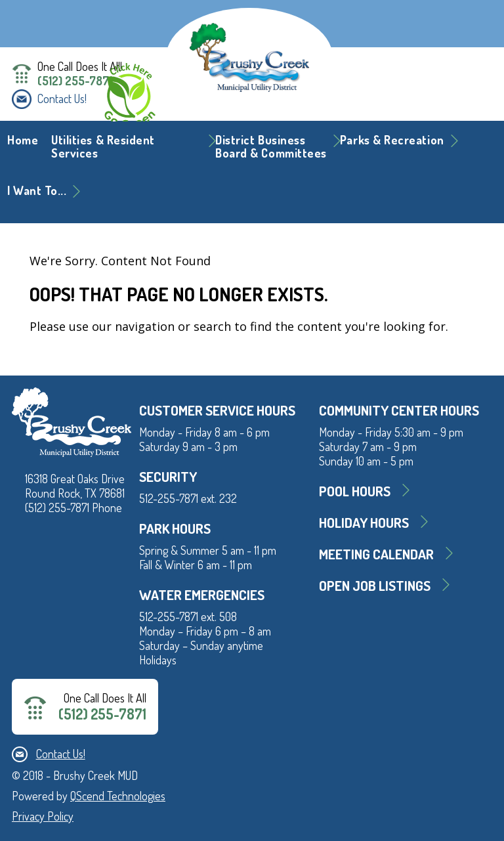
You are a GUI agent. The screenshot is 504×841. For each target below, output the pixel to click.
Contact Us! (62, 98)
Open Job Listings (375, 585)
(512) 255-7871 (75, 81)
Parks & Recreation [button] (392, 140)
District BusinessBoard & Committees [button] (271, 146)
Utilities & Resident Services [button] (103, 146)
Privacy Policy (43, 816)
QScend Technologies (118, 796)
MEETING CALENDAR (376, 554)
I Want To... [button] (37, 190)
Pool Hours (355, 491)
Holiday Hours (364, 522)
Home (23, 140)
